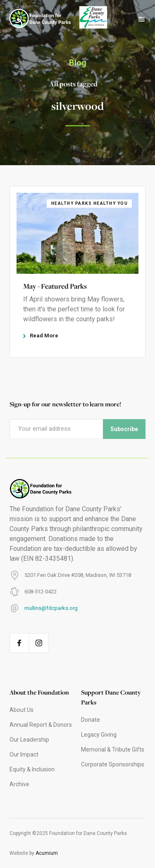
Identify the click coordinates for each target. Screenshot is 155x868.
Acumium (47, 853)
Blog (78, 63)
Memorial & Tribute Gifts (113, 749)
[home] (36, 19)
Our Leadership (29, 740)
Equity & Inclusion (32, 769)
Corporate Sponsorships (113, 764)
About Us (21, 710)
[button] (142, 19)
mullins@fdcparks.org (51, 608)
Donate (91, 720)
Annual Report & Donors (41, 725)
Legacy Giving (99, 735)
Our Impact (24, 754)
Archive (19, 784)
